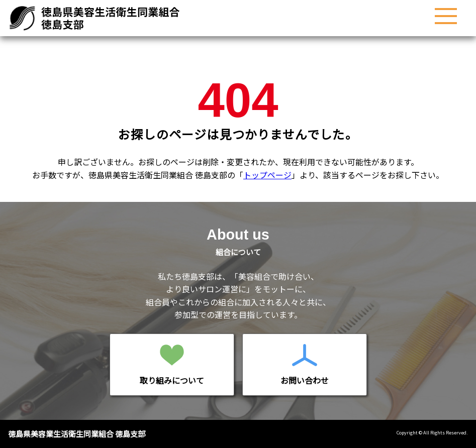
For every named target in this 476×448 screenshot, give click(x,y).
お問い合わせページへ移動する (305, 365)
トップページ (267, 175)
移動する (172, 365)
